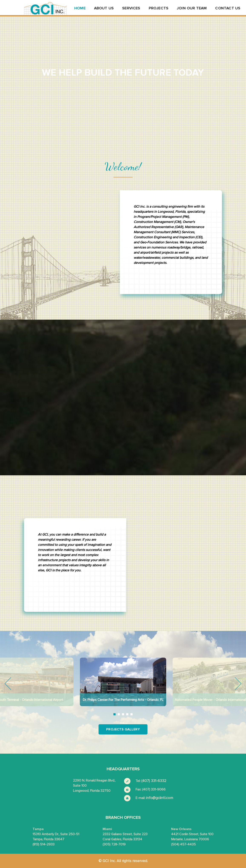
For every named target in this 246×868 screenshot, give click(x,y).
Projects (159, 8)
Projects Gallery (123, 729)
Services (131, 8)
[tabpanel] (123, 682)
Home (80, 8)
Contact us (228, 8)
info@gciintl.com (159, 798)
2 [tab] (119, 714)
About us (104, 8)
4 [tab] (127, 714)
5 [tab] (132, 714)
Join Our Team (192, 8)
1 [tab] (114, 714)
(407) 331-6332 (154, 781)
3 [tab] (123, 714)
